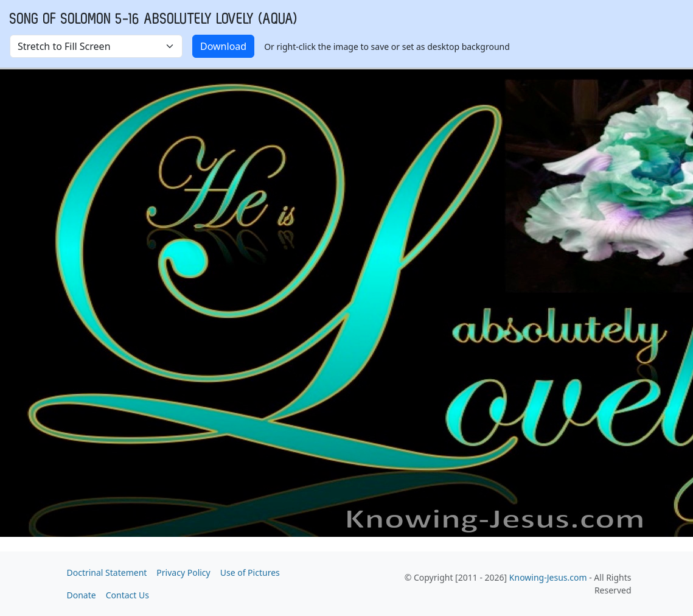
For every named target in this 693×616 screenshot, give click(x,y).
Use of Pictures (250, 572)
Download (223, 46)
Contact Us (127, 595)
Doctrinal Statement (107, 572)
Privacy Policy (183, 572)
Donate (82, 595)
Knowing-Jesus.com (548, 577)
